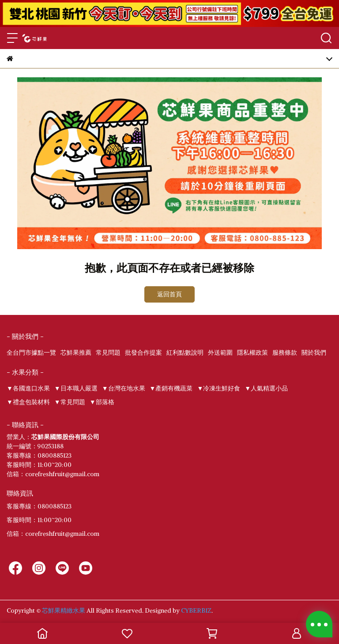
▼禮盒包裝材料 (28, 402)
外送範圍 (220, 352)
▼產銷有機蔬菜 (171, 388)
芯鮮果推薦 (76, 352)
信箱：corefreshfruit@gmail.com (53, 534)
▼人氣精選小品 (266, 388)
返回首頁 (169, 294)
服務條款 (285, 352)
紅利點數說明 (185, 352)
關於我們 (314, 352)
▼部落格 (102, 402)
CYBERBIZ (196, 610)
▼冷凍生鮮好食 (218, 388)
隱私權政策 (252, 352)
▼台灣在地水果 (124, 388)
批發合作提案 (143, 352)
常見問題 (108, 352)
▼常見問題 (70, 402)
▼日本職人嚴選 (76, 388)
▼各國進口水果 (28, 388)
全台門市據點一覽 (31, 352)
